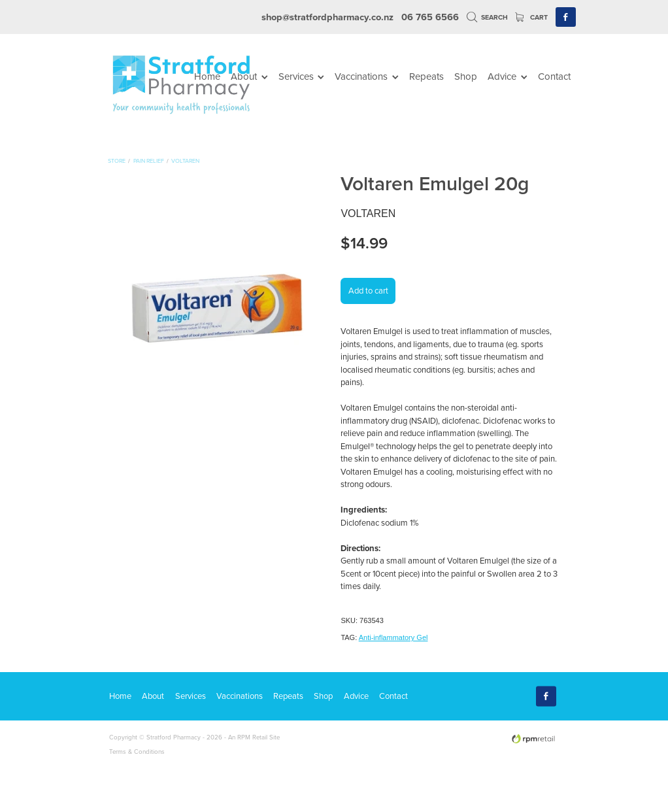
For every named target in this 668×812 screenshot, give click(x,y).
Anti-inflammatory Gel (393, 637)
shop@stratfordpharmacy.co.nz (327, 17)
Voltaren (185, 161)
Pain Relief (149, 161)
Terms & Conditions (137, 751)
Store (117, 161)
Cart (531, 17)
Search (488, 17)
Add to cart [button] (368, 290)
